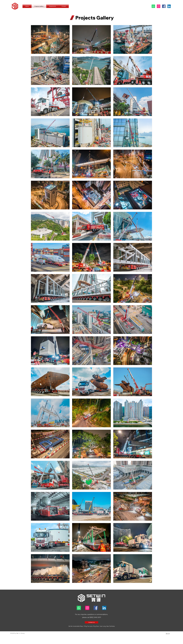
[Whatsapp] (153, 6)
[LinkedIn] (169, 6)
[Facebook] (164, 6)
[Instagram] (159, 6)
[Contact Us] (91, 622)
